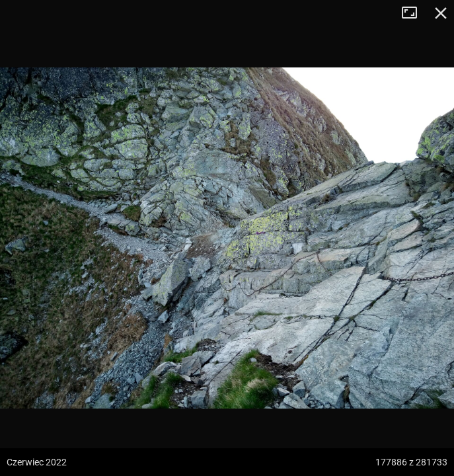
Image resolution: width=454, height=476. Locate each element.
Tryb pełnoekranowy (414, 13)
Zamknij (441, 13)
